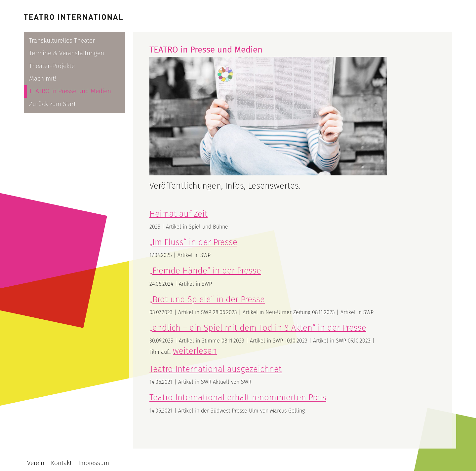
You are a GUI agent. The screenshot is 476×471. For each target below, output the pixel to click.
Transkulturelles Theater (62, 40)
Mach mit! (43, 78)
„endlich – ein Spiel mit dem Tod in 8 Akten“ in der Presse (258, 328)
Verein (36, 463)
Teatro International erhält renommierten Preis (238, 398)
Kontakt (61, 463)
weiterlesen (195, 351)
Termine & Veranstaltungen (67, 53)
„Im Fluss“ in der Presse (193, 242)
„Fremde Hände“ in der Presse (205, 271)
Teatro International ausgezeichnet (216, 369)
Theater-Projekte (52, 66)
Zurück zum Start (52, 104)
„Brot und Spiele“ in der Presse (207, 299)
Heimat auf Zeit (178, 214)
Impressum (94, 463)
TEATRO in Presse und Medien (70, 91)
